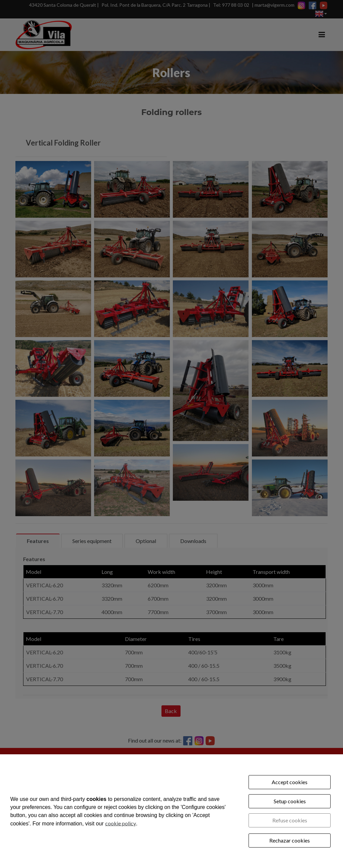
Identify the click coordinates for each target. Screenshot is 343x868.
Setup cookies (290, 801)
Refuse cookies (290, 820)
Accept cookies (290, 782)
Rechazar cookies (290, 840)
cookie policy (121, 823)
